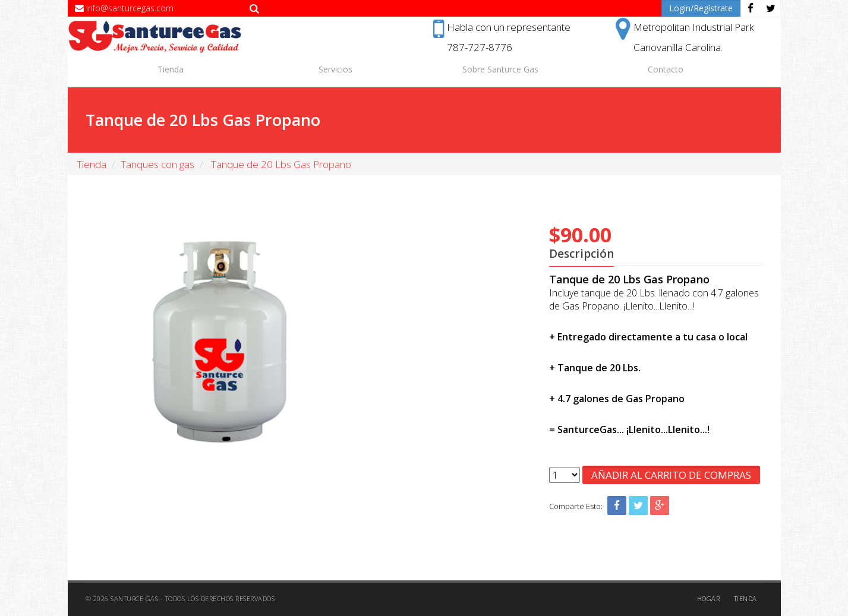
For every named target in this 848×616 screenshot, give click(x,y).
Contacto (666, 69)
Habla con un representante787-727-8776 (502, 36)
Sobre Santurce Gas (500, 69)
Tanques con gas (157, 164)
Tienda (171, 69)
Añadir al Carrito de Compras (671, 475)
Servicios (335, 69)
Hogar (709, 598)
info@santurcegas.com (124, 8)
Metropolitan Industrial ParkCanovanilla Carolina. (685, 36)
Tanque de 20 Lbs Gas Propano (280, 164)
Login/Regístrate (701, 8)
